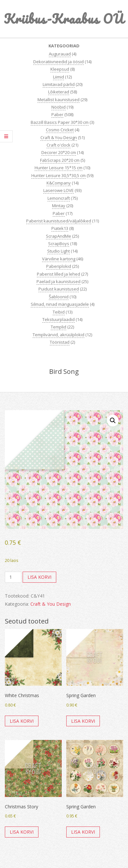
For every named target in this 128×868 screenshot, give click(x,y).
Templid (59, 327)
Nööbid (59, 107)
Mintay (59, 206)
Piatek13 (60, 228)
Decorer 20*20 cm (59, 152)
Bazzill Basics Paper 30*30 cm (60, 122)
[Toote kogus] (13, 577)
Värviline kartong (59, 259)
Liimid (59, 77)
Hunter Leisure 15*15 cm (59, 168)
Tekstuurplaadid (59, 319)
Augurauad (60, 54)
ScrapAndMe (59, 236)
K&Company (59, 183)
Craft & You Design (59, 137)
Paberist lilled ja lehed (59, 274)
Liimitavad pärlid (59, 84)
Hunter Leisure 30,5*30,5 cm (59, 175)
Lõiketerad (59, 92)
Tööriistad (60, 342)
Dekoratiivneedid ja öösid (59, 62)
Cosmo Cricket (60, 130)
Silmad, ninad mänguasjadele (60, 304)
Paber (57, 114)
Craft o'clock (59, 145)
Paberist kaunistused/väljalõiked (59, 221)
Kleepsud (60, 69)
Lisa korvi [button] (22, 721)
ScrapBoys (59, 244)
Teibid (59, 312)
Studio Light (59, 251)
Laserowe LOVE (59, 190)
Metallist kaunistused (59, 100)
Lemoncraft (59, 198)
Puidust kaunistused (59, 289)
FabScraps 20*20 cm (60, 160)
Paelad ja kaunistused (59, 281)
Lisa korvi (39, 577)
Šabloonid (59, 297)
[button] (113, 421)
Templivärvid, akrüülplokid (59, 335)
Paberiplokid (59, 266)
